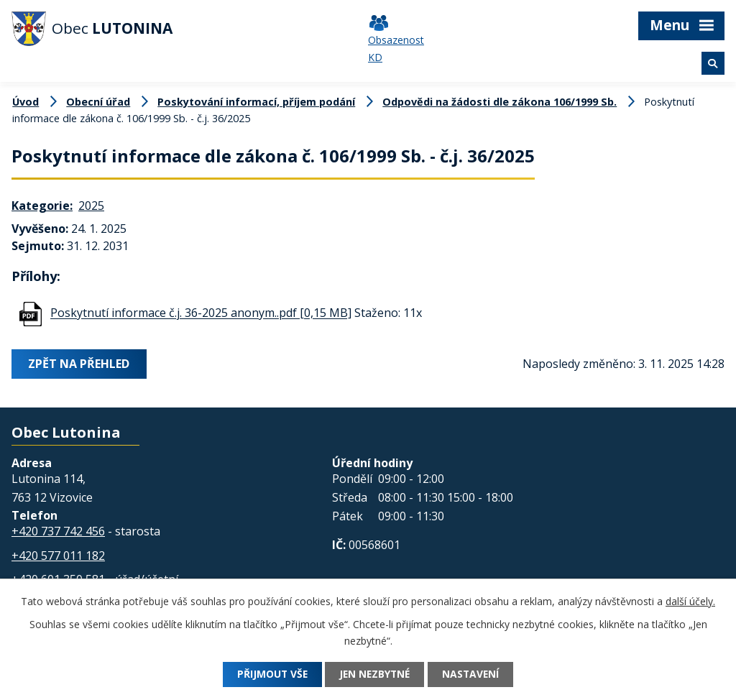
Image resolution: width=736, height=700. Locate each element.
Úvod (26, 102)
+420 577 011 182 (58, 555)
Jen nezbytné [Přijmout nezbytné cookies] (375, 674)
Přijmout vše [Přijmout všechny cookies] (270, 674)
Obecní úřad (98, 102)
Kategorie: (42, 206)
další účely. (690, 601)
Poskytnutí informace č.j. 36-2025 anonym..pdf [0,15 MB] (201, 313)
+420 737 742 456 (58, 531)
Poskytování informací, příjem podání (256, 102)
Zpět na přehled (79, 364)
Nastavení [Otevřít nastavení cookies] (474, 674)
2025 (91, 206)
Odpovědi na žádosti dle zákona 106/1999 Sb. (500, 102)
